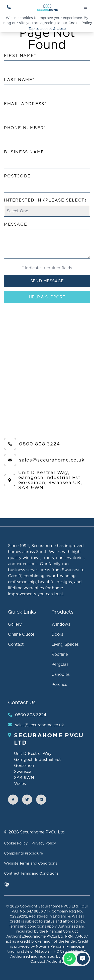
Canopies (61, 674)
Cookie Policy (80, 23)
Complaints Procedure (23, 853)
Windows (61, 624)
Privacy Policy (44, 843)
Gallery (15, 624)
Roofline (60, 654)
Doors (57, 634)
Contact (16, 644)
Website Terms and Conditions (31, 863)
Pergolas (60, 664)
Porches (59, 684)
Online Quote (21, 634)
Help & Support (47, 297)
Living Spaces (65, 644)
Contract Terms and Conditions (31, 873)
